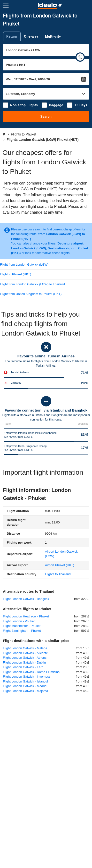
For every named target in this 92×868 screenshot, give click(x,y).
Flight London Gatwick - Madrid (25, 686)
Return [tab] (12, 36)
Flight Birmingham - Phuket (22, 631)
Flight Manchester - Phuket (22, 626)
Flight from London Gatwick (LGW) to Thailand (32, 284)
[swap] (80, 57)
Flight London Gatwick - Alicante (25, 653)
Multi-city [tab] (53, 36)
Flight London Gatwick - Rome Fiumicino (31, 672)
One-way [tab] (31, 36)
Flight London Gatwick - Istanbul (25, 681)
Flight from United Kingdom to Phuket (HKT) (31, 294)
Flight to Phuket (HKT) (16, 274)
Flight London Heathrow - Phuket (26, 616)
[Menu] (6, 6)
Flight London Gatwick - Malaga (25, 648)
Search (46, 117)
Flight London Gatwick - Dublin (24, 662)
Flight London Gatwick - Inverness (27, 677)
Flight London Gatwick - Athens (25, 658)
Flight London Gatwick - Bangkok (26, 599)
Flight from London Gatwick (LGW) (24, 265)
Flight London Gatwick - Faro (23, 667)
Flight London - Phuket (19, 621)
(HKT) (60, 565)
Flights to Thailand (58, 574)
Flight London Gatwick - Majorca (25, 691)
